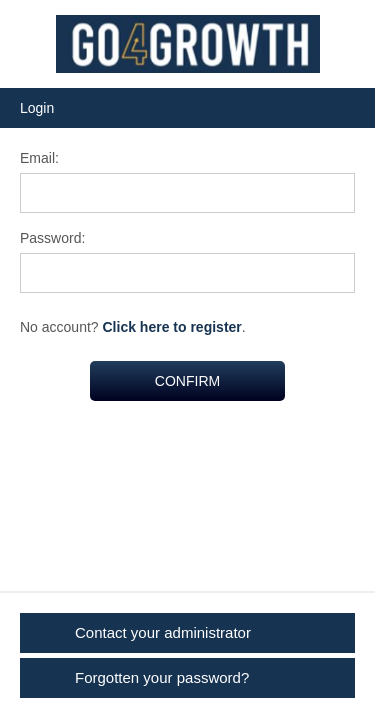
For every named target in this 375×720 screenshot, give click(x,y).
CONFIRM (187, 381)
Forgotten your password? (162, 677)
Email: (39, 158)
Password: (52, 238)
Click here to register (172, 327)
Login (37, 108)
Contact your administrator (163, 632)
